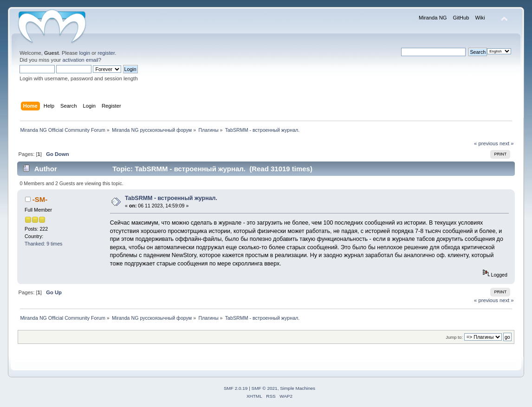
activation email (80, 60)
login (84, 53)
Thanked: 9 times (43, 244)
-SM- (40, 199)
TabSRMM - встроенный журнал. (171, 198)
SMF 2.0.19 (236, 388)
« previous (486, 143)
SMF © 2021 (265, 388)
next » (507, 143)
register (106, 53)
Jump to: (454, 337)
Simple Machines (298, 388)
